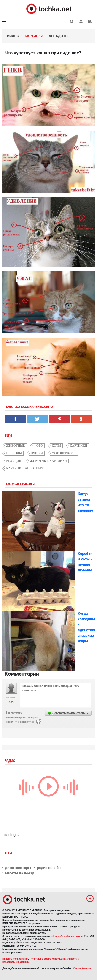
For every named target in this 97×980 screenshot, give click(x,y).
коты (56, 446)
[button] (81, 22)
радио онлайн (49, 868)
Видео (13, 36)
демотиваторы (18, 868)
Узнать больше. (82, 968)
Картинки (34, 36)
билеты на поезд (20, 873)
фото (38, 446)
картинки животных (25, 468)
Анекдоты (59, 36)
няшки (37, 453)
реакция (14, 461)
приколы (14, 453)
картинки (78, 446)
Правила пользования (15, 959)
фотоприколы (64, 453)
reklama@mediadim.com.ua (67, 936)
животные (16, 446)
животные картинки (48, 461)
